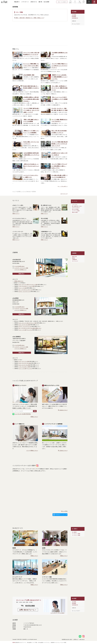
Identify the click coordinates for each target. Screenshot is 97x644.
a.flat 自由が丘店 (17, 260)
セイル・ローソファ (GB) (24, 361)
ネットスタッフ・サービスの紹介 (57, 613)
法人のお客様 (46, 2)
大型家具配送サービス (46, 232)
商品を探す (17, 2)
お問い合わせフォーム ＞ (28, 610)
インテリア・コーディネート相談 (20, 268)
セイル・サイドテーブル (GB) (25, 363)
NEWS (14, 642)
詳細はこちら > (34, 417)
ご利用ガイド (76, 639)
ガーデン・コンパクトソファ (24, 292)
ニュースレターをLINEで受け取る (22, 414)
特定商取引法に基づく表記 (67, 639)
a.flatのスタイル (34, 2)
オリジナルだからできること (19, 218)
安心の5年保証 (44, 218)
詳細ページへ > (16, 214)
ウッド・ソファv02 (22, 288)
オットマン (30, 330)
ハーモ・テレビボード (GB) (24, 367)
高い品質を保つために (46, 205)
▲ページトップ (64, 194)
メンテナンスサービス (18, 232)
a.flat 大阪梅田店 (17, 337)
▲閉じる (65, 186)
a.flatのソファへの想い (18, 205)
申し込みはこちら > (63, 410)
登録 (35, 411)
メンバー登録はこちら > (32, 451)
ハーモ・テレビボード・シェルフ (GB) (26, 286)
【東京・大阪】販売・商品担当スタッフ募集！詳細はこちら (29, 18)
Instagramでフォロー (60, 515)
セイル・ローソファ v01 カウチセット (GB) (27, 323)
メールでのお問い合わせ (18, 266)
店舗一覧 (40, 2)
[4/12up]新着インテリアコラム (44, 642)
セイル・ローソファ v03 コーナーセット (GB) (28, 285)
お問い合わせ (82, 639)
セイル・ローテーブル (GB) (24, 325)
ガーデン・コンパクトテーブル (25, 327)
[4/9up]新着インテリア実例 (32, 642)
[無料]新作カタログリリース (21, 642)
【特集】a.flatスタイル (19, 281)
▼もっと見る (61, 186)
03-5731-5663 (30, 606)
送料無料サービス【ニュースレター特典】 (59, 642)
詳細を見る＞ (22, 274)
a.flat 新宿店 (15, 298)
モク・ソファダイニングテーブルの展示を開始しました (30, 328)
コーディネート (25, 2)
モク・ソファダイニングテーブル (25, 290)
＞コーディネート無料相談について (20, 270)
